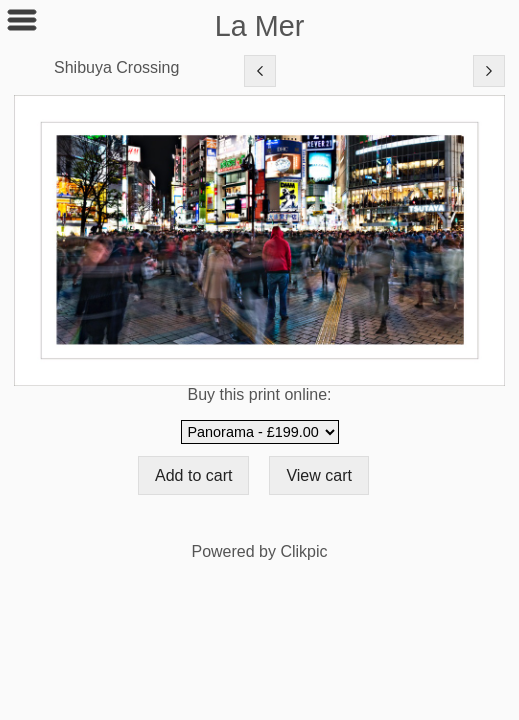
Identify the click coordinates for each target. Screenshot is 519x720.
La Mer (260, 26)
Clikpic (303, 551)
